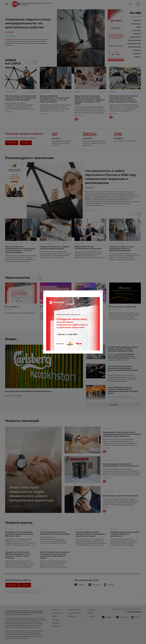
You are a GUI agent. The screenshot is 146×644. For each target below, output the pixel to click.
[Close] (101, 292)
